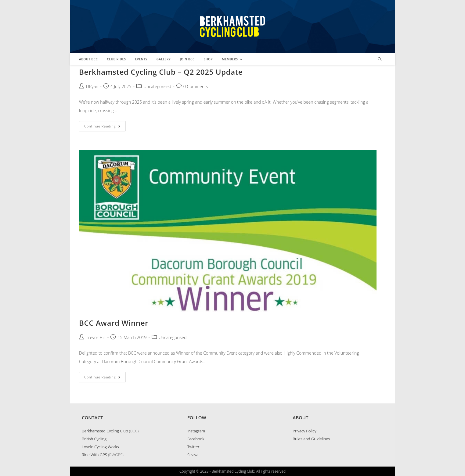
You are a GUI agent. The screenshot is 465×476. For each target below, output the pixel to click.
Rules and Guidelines (311, 439)
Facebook (196, 439)
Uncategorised (157, 86)
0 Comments (196, 86)
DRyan (92, 86)
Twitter (193, 447)
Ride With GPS (94, 455)
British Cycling (94, 439)
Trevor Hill (96, 337)
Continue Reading (105, 127)
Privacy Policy (304, 431)
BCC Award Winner (114, 323)
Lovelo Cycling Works (100, 447)
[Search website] (380, 59)
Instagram (196, 431)
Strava (193, 455)
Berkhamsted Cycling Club (105, 431)
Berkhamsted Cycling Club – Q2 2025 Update (161, 72)
